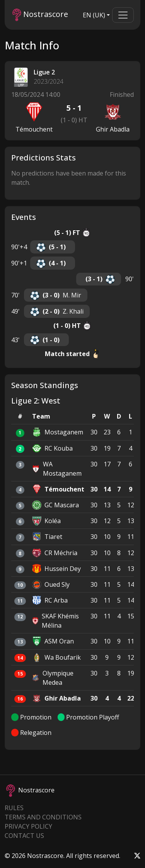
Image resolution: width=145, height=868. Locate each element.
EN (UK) (94, 15)
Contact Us (24, 836)
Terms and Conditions (43, 817)
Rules (14, 808)
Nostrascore (40, 15)
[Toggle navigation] (123, 15)
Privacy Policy (28, 826)
